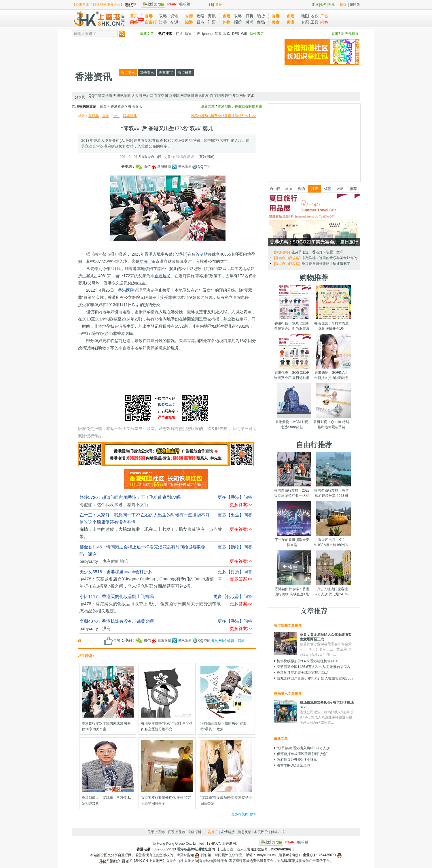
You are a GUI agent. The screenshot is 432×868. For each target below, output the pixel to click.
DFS (236, 34)
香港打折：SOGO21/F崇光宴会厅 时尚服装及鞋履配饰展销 (292, 329)
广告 (324, 16)
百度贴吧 (217, 96)
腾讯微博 (124, 96)
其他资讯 (147, 73)
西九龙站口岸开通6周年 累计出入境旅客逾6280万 (315, 678)
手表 (197, 34)
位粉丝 (166, 4)
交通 (174, 22)
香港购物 (206, 861)
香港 (106, 116)
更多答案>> (241, 504)
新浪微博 (109, 96)
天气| (332, 5)
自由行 (275, 189)
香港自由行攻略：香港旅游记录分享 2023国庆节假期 (331, 496)
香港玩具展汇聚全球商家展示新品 (303, 673)
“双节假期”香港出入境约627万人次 (303, 748)
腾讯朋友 (202, 96)
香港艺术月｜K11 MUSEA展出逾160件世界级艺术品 (331, 545)
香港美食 (221, 861)
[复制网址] (206, 157)
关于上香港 (156, 832)
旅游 (289, 189)
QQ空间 (95, 96)
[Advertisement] (177, 52)
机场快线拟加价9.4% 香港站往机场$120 (307, 661)
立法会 (145, 261)
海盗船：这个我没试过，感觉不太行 (114, 504)
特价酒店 (257, 34)
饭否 (228, 96)
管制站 (202, 254)
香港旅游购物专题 (248, 106)
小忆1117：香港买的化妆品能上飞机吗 (117, 596)
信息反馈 (245, 832)
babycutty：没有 (95, 628)
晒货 (261, 16)
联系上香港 (176, 832)
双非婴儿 (130, 116)
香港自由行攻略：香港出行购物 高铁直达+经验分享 (292, 594)
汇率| (316, 5)
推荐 (353, 189)
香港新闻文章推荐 (288, 626)
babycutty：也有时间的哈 (104, 561)
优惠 (327, 189)
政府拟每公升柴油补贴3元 (297, 760)
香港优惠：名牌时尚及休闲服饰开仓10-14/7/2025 (331, 329)
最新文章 (147, 34)
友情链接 (228, 832)
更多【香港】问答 (235, 497)
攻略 (163, 16)
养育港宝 (166, 73)
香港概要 (185, 73)
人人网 (137, 96)
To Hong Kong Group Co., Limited (178, 844)
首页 (134, 16)
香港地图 (225, 106)
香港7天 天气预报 (345, 34)
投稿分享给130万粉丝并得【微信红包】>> (223, 116)
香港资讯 (93, 77)
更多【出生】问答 (235, 515)
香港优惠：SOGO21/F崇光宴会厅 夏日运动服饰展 (292, 378)
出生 (116, 116)
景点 (200, 22)
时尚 (249, 22)
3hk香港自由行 (150, 157)
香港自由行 (175, 861)
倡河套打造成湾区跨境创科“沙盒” (302, 754)
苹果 (218, 34)
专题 (305, 22)
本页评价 (261, 832)
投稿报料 (194, 832)
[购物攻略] (282, 252)
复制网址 (239, 96)
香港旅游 (191, 861)
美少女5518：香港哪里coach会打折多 (116, 572)
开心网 (148, 96)
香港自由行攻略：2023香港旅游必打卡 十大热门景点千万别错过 (292, 496)
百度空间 (161, 96)
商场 (261, 22)
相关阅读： (87, 656)
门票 (212, 22)
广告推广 (211, 832)
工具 (314, 22)
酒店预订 (236, 861)
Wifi (244, 34)
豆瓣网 (174, 96)
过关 (163, 22)
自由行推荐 (314, 445)
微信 (143, 167)
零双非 (94, 116)
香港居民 (162, 276)
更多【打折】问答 (235, 572)
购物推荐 (314, 278)
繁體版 (355, 5)
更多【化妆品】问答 (233, 596)
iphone (207, 34)
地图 (305, 16)
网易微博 (187, 96)
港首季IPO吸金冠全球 (294, 765)
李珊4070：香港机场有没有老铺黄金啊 (117, 621)
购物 (188, 34)
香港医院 (126, 290)
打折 (249, 16)
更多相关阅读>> (244, 814)
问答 (134, 22)
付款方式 (278, 832)
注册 (211, 5)
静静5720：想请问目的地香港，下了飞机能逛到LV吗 (130, 497)
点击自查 (226, 849)
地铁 (314, 16)
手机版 (342, 5)
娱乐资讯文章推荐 (288, 694)
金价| (324, 5)
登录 (219, 5)
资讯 (174, 16)
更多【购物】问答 (235, 547)
